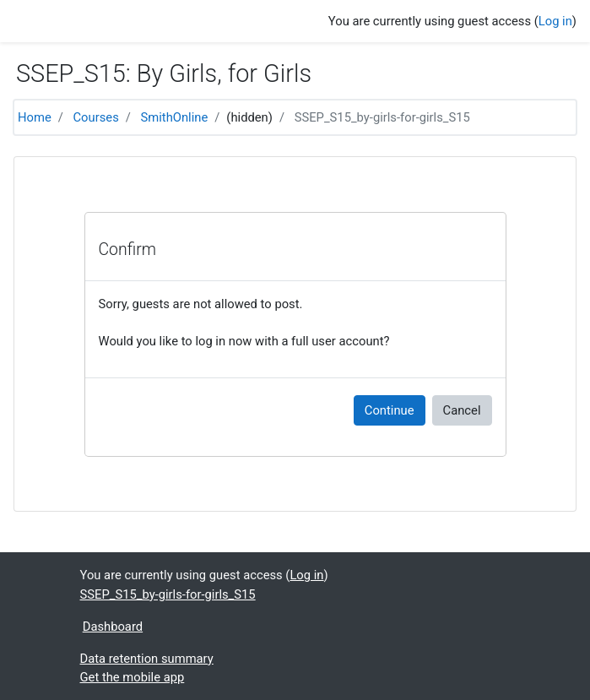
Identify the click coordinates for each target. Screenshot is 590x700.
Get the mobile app (133, 677)
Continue (390, 410)
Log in (555, 21)
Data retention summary (147, 659)
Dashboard (113, 627)
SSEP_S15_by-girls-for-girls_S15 (382, 117)
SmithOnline (175, 117)
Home (35, 117)
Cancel (462, 410)
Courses (96, 117)
